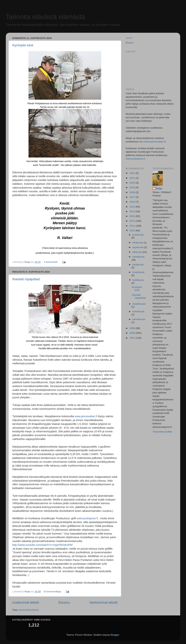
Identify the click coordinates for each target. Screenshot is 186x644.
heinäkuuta (138, 257)
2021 (133, 178)
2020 (133, 183)
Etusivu (64, 602)
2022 (133, 173)
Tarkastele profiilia (162, 432)
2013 (133, 216)
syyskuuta (138, 247)
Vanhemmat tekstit (103, 602)
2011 (133, 226)
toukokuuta (138, 272)
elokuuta (137, 252)
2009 (133, 328)
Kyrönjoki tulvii (23, 45)
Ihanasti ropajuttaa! (26, 279)
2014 (133, 211)
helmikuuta (138, 311)
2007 (133, 338)
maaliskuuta (139, 304)
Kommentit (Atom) (29, 610)
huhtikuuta (138, 280)
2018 (133, 192)
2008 (133, 333)
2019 (133, 187)
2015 (133, 207)
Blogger (115, 635)
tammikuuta (139, 319)
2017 (133, 197)
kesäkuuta (138, 265)
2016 (133, 202)
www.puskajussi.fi (87, 518)
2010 (133, 231)
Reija (159, 189)
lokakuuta (138, 243)
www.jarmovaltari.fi (86, 416)
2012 (133, 221)
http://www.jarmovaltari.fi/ (152, 142)
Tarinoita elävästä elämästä (45, 17)
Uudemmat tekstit (26, 602)
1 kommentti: (51, 262)
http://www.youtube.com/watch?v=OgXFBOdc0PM (42, 545)
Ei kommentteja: (53, 592)
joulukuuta (138, 235)
